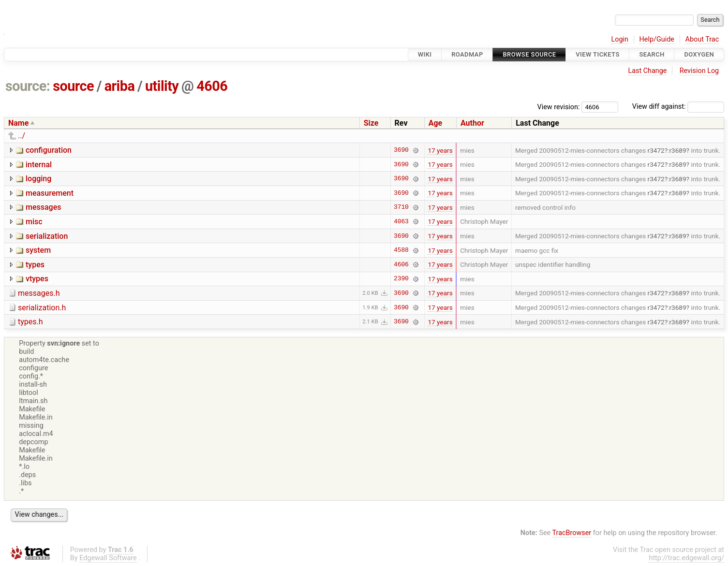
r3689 (677, 150)
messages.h (39, 293)
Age (436, 123)
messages (43, 207)
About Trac (702, 39)
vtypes (37, 279)
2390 (401, 279)
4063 (401, 221)
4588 (401, 250)
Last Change (647, 71)
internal (39, 165)
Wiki (425, 54)
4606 (212, 86)
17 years (440, 150)
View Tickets (597, 54)
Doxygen (699, 54)
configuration (49, 150)
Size (371, 123)
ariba (120, 86)
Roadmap (467, 54)
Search (652, 54)
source (73, 86)
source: (28, 86)
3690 (401, 150)
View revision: (559, 107)
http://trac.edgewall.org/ (686, 558)
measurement (50, 193)
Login (620, 39)
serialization (47, 236)
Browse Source (529, 54)
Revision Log (699, 71)
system (38, 250)
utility (162, 86)
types (35, 265)
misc (34, 222)
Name (18, 123)
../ (22, 136)
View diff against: (678, 107)
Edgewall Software (108, 558)
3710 (401, 207)
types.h (30, 322)
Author (472, 123)
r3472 (656, 150)
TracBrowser (572, 533)
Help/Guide (657, 39)
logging (38, 179)
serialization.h (42, 308)
